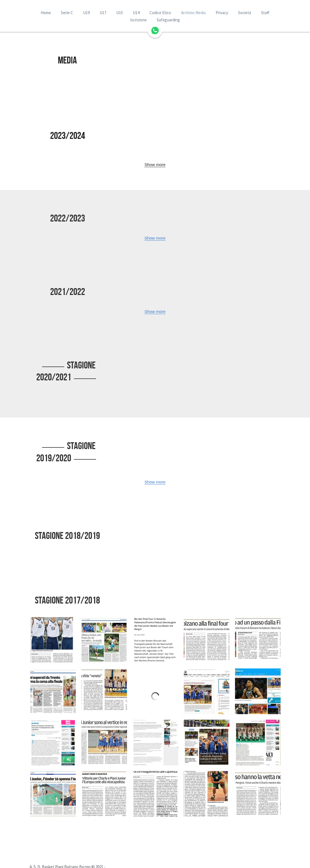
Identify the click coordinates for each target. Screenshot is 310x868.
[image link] (155, 30)
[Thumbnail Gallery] (53, 616)
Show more (155, 165)
